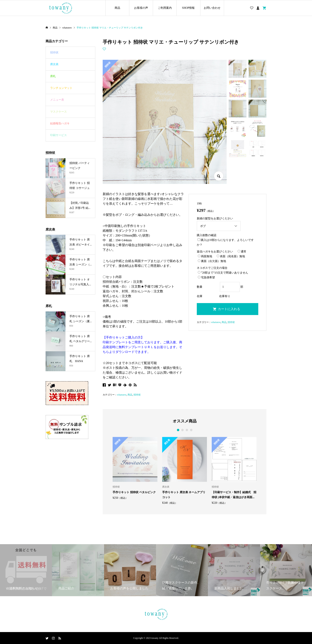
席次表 (54, 64)
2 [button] (182, 430)
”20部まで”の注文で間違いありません (223, 273)
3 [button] (187, 430)
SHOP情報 (188, 8)
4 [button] (191, 430)
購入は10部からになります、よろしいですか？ (225, 242)
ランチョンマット (61, 88)
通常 (242, 251)
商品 (117, 8)
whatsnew (122, 395)
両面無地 (205, 256)
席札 (53, 76)
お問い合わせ (212, 8)
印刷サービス (58, 135)
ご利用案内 (165, 8)
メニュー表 (57, 100)
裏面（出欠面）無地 (212, 261)
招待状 (137, 395)
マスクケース (58, 112)
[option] (135, 468)
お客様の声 (141, 8)
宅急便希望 (206, 277)
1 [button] (178, 430)
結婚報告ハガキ (60, 123)
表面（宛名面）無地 (231, 256)
